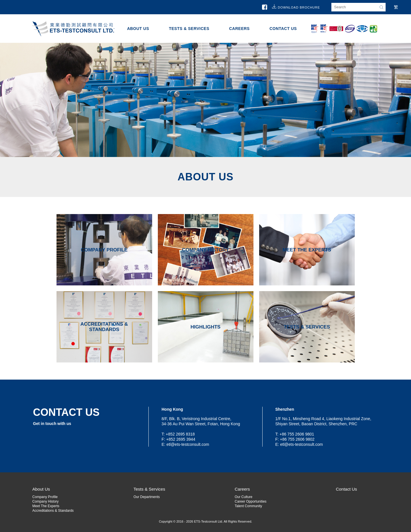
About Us (138, 29)
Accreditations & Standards (53, 511)
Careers (239, 29)
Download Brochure (299, 7)
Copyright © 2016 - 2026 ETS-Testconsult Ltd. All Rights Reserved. (206, 521)
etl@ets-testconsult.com (188, 444)
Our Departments (147, 497)
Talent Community (248, 506)
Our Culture (243, 497)
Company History (45, 501)
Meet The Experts (46, 506)
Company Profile (45, 497)
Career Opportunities (250, 501)
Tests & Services (189, 29)
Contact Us (283, 29)
